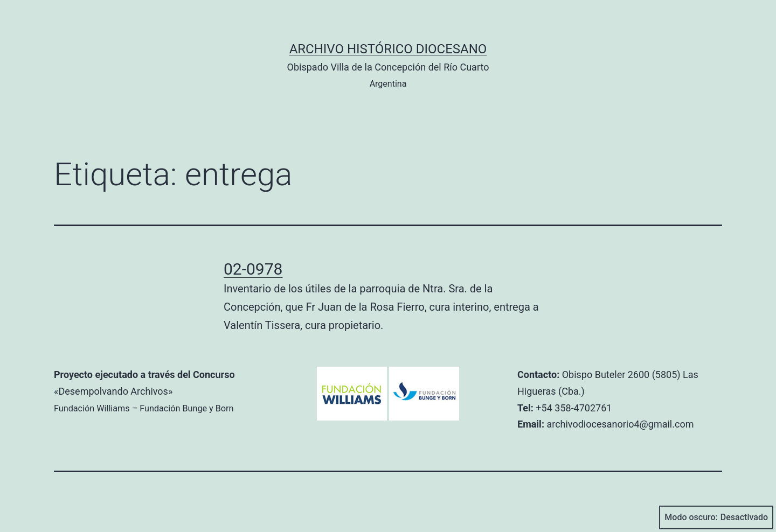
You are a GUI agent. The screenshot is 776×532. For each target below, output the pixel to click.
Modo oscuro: (716, 517)
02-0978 (253, 269)
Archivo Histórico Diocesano (388, 49)
